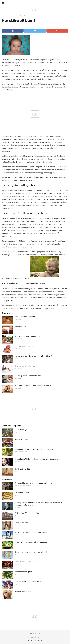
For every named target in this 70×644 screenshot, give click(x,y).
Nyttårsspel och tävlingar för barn (28, 376)
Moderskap (5, 16)
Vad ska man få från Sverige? (27, 562)
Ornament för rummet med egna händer (32, 552)
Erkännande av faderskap (25, 366)
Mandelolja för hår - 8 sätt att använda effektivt (34, 449)
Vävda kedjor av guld (23, 493)
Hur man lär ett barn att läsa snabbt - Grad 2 (33, 386)
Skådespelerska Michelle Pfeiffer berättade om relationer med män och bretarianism (40, 504)
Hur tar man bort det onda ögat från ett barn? (33, 356)
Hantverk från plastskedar (25, 317)
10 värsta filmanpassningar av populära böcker (33, 483)
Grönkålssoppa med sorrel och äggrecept (31, 542)
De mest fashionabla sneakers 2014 (29, 582)
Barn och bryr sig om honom (20, 16)
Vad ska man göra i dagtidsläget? (28, 336)
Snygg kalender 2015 (23, 591)
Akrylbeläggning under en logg (27, 513)
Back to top (35, 634)
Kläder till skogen (21, 430)
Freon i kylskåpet (21, 522)
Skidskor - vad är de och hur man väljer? (31, 532)
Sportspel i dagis (21, 439)
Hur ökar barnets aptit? (24, 346)
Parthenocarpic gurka (23, 572)
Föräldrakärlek (20, 327)
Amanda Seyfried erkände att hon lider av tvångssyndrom (38, 459)
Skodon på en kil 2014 (23, 469)
